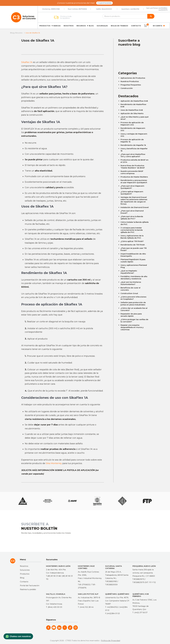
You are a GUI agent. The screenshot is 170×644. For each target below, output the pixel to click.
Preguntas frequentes (131, 85)
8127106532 (83, 9)
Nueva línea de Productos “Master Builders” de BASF (133, 167)
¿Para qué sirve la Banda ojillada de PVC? (132, 218)
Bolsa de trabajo (119, 26)
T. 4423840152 (112, 607)
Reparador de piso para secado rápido (131, 315)
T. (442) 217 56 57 (140, 612)
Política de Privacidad (110, 641)
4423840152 (135, 9)
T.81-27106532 (84, 585)
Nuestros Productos (130, 81)
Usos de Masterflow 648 (132, 110)
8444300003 (107, 9)
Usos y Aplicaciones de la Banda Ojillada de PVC (132, 237)
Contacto (136, 26)
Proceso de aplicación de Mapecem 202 (132, 124)
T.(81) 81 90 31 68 (53, 576)
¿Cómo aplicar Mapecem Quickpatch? (132, 193)
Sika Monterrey (54, 463)
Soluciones (25, 570)
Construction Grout (129, 293)
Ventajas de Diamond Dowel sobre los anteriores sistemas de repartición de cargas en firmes (134, 201)
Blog (91, 26)
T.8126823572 (138, 579)
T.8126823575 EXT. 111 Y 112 (144, 582)
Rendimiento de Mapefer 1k (133, 145)
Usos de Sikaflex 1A (38, 40)
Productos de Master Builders (134, 177)
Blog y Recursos (16, 33)
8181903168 (55, 9)
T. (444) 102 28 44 (86, 607)
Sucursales (102, 26)
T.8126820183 (111, 581)
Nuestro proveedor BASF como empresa (132, 172)
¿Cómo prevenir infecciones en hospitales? (133, 298)
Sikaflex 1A (27, 62)
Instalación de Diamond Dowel (135, 207)
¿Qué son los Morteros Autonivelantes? (131, 283)
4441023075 (163, 10)
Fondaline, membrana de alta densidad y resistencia (134, 278)
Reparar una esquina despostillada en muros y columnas (132, 327)
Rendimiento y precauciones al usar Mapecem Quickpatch (134, 181)
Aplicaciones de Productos (133, 78)
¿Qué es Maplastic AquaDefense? (129, 272)
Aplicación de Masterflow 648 (134, 101)
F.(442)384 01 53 (112, 613)
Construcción (127, 88)
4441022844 (163, 8)
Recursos (81, 26)
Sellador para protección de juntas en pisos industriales (133, 304)
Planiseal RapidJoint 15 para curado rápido (133, 261)
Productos (45, 26)
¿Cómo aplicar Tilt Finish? (132, 241)
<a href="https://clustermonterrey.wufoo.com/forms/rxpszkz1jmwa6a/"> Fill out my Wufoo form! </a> (133, 57)
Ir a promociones (104, 3)
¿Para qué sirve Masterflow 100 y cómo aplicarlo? (133, 155)
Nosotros (69, 26)
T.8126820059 (111, 585)
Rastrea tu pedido (28, 589)
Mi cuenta (159, 26)
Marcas (57, 26)
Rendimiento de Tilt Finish (133, 245)
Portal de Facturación (30, 585)
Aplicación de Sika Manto (132, 113)
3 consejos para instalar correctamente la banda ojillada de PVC (132, 230)
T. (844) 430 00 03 (54, 607)
